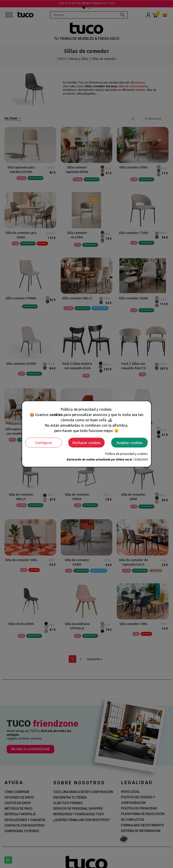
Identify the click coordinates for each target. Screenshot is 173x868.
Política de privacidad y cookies (126, 454)
